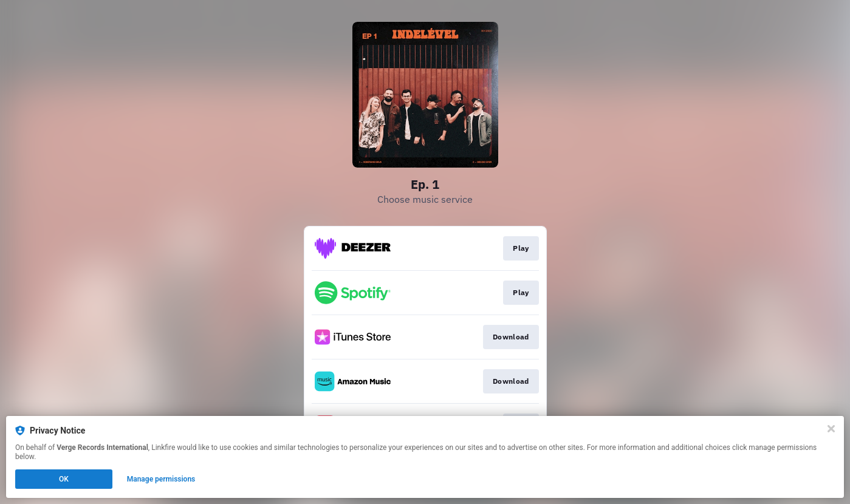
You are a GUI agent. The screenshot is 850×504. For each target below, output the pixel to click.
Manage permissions (161, 479)
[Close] (831, 429)
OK (64, 479)
